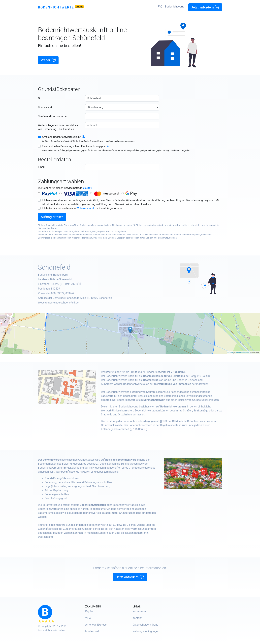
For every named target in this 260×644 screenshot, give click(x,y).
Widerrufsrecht (85, 208)
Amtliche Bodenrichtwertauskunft (62, 137)
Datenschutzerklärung (145, 625)
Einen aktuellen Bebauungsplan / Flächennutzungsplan (74, 146)
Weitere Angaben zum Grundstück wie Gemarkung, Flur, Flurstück (58, 127)
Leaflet (230, 353)
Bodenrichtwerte (56, 7)
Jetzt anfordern (205, 7)
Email (41, 167)
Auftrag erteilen (52, 217)
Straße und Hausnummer (53, 116)
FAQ (160, 7)
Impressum (139, 611)
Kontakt (137, 618)
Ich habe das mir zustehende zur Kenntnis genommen (83, 208)
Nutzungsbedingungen (146, 631)
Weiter (48, 60)
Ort (40, 98)
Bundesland (45, 107)
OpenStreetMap (243, 353)
